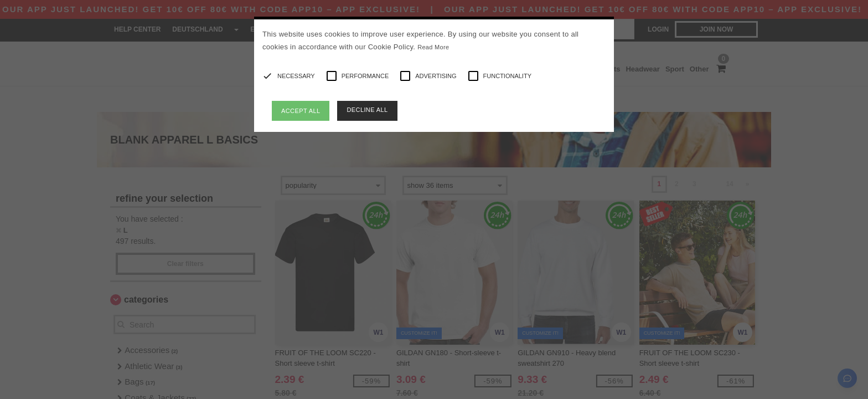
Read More (433, 47)
